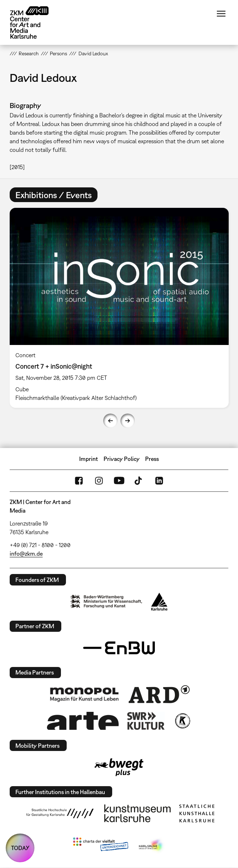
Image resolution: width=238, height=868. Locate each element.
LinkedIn (159, 481)
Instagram (99, 481)
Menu (221, 14)
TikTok (139, 481)
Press (152, 459)
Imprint (89, 459)
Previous (110, 421)
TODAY (20, 848)
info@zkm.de (26, 554)
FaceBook (79, 481)
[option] (119, 308)
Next (128, 421)
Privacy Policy (122, 459)
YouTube (119, 481)
